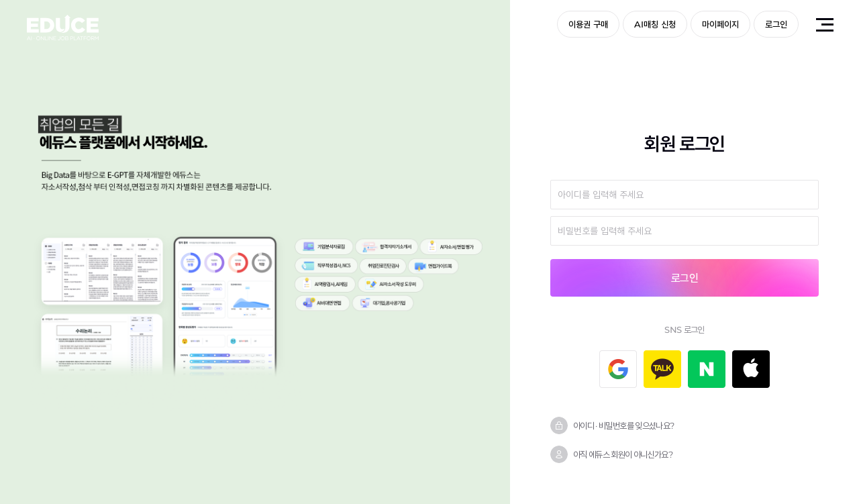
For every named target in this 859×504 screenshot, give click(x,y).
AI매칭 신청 (655, 24)
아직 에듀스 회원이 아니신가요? (623, 454)
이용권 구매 (588, 24)
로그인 (776, 24)
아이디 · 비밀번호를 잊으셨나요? (623, 425)
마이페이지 (720, 24)
